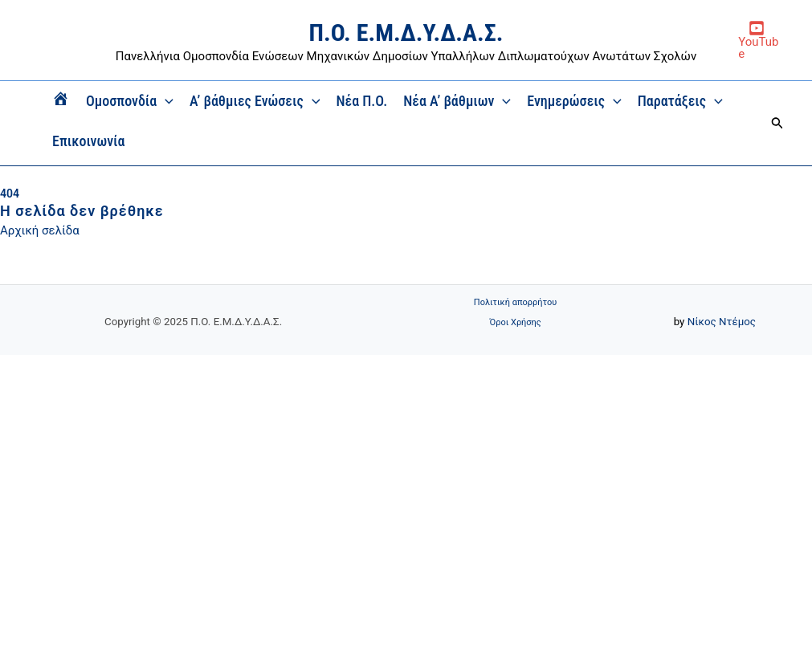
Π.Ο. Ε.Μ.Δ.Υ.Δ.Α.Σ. (406, 33)
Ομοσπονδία (130, 101)
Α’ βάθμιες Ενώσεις (255, 101)
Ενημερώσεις (574, 101)
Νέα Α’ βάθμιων (457, 101)
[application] (165, 101)
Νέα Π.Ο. (361, 101)
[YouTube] (756, 40)
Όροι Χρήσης (516, 322)
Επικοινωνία (89, 141)
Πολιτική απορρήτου (516, 302)
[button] (777, 123)
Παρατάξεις (680, 101)
